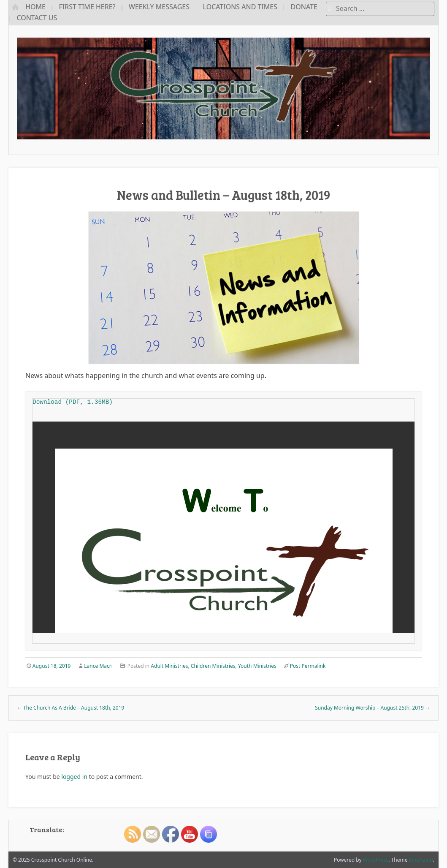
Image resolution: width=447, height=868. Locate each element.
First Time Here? (87, 7)
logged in (74, 777)
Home (35, 7)
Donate (304, 7)
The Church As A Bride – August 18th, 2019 (70, 708)
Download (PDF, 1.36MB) (73, 402)
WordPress (376, 860)
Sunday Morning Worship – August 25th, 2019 (372, 708)
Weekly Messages (159, 7)
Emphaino (421, 860)
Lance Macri (98, 666)
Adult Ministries (169, 666)
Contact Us (37, 18)
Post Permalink (308, 666)
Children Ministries (213, 666)
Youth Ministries (257, 666)
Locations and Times (240, 7)
